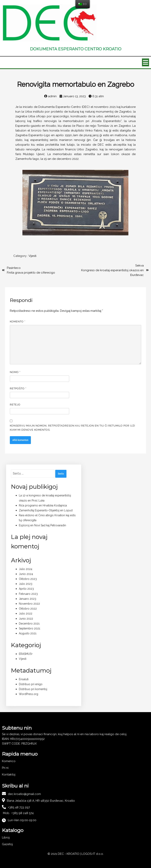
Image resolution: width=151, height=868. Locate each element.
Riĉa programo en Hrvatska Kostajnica (43, 505)
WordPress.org (29, 694)
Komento (18, 322)
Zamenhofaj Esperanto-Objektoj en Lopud (46, 510)
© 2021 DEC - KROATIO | (64, 854)
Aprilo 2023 (26, 589)
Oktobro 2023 (28, 579)
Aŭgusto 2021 (28, 633)
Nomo (15, 372)
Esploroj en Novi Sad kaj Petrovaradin (42, 525)
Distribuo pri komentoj (33, 689)
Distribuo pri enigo (31, 684)
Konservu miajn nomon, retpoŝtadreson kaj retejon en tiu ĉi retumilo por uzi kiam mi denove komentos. (72, 428)
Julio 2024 (26, 569)
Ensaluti (24, 679)
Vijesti (32, 256)
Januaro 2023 (28, 599)
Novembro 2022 (29, 604)
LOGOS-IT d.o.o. (93, 854)
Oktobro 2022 (28, 609)
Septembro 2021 (29, 628)
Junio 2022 (26, 619)
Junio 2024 (26, 574)
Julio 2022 (26, 614)
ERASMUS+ (26, 654)
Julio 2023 (26, 584)
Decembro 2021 (29, 624)
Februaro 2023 (28, 594)
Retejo (15, 405)
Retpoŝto (18, 388)
